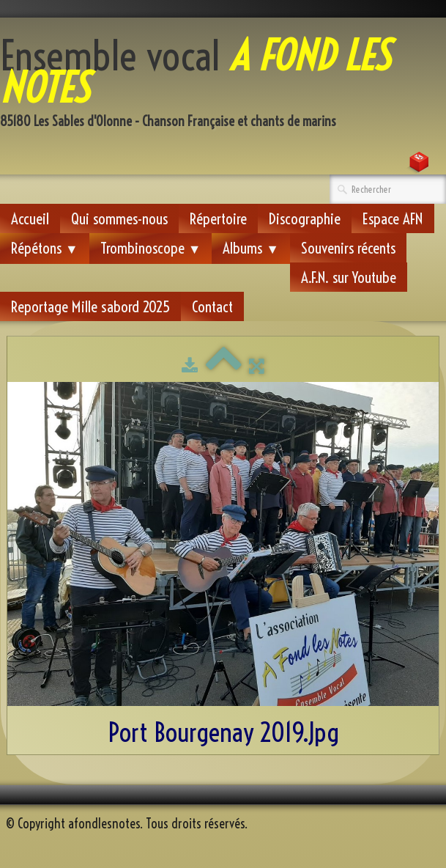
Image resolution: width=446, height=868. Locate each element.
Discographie (305, 218)
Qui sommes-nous (119, 218)
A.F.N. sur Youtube (349, 277)
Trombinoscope (151, 248)
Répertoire (218, 218)
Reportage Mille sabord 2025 (90, 306)
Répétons (45, 248)
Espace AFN (393, 218)
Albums (251, 248)
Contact (212, 306)
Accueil (30, 218)
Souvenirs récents (348, 248)
